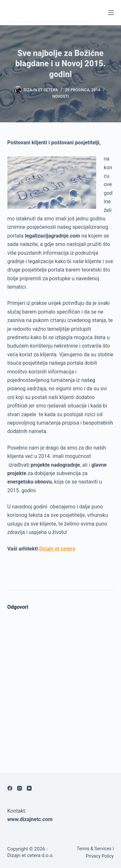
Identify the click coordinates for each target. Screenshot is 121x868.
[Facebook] (10, 788)
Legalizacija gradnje (54, 9)
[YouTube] (29, 788)
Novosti (60, 96)
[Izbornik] (111, 13)
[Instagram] (20, 788)
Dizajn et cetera (57, 549)
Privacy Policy (100, 856)
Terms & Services (94, 849)
